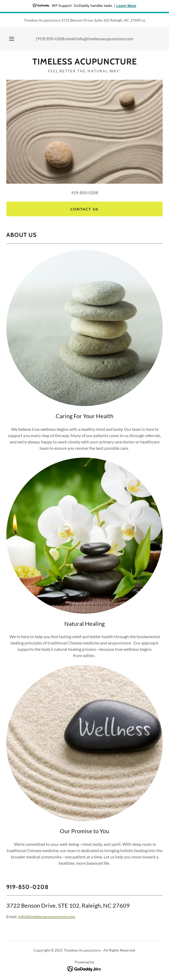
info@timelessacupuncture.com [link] (105, 39)
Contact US (84, 209)
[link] (84, 62)
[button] (14, 39)
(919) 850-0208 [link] (50, 39)
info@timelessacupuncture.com (47, 916)
